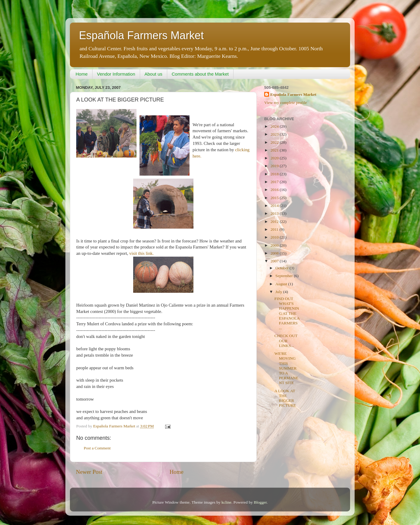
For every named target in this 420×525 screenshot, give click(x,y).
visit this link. (141, 253)
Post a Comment (97, 448)
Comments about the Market (200, 74)
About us (154, 74)
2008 (275, 253)
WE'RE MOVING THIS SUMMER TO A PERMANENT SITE (287, 368)
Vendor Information (116, 74)
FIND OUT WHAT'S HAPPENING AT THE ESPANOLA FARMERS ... (287, 313)
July (279, 292)
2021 (275, 150)
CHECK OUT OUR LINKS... (286, 341)
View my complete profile (285, 103)
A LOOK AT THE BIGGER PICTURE (285, 398)
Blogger (260, 502)
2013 (275, 213)
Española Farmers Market (141, 35)
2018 (275, 174)
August (282, 284)
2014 (275, 206)
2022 (275, 142)
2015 (275, 198)
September (285, 276)
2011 (275, 229)
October (282, 268)
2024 (275, 126)
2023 (275, 134)
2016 (275, 190)
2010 (275, 237)
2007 (275, 261)
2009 (275, 245)
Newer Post (89, 472)
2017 (275, 182)
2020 (275, 158)
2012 (275, 222)
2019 (275, 166)
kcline (226, 502)
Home (82, 74)
